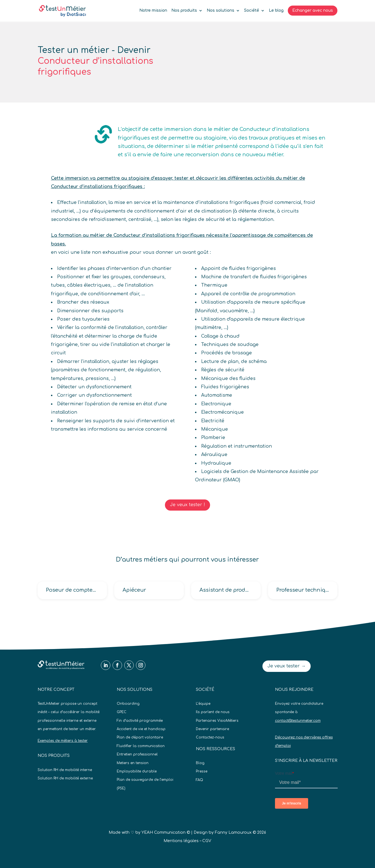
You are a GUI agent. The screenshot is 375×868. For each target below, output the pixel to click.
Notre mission (153, 11)
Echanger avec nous (313, 10)
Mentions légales (181, 841)
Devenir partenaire (212, 729)
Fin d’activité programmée (140, 721)
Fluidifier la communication (141, 746)
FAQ (199, 780)
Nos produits (184, 11)
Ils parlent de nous (213, 712)
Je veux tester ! (187, 505)
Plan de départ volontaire (140, 737)
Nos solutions (221, 11)
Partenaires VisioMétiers (217, 721)
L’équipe (203, 704)
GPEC (122, 712)
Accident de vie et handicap (141, 729)
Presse (202, 771)
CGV (207, 841)
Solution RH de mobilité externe (65, 778)
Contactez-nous (210, 737)
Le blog (276, 11)
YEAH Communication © (166, 832)
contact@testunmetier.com (298, 721)
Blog (200, 763)
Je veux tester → (287, 666)
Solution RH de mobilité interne (65, 770)
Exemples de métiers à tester (63, 741)
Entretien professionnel (137, 754)
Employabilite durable (137, 771)
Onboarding (128, 704)
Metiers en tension (133, 763)
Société (252, 11)
